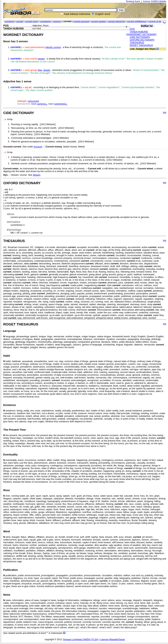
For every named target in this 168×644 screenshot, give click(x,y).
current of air (155, 21)
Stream (36, 175)
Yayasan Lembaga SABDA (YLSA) (80, 639)
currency (57, 21)
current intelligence (137, 21)
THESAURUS (137, 43)
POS (132, 29)
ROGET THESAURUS (141, 45)
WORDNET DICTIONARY (143, 34)
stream (41, 59)
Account (38, 147)
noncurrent (33, 101)
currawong (45, 21)
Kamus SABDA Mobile (155, 1)
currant (20, 21)
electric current (53, 47)
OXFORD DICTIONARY (142, 40)
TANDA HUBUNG (139, 32)
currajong (9, 21)
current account (81, 21)
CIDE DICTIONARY (140, 37)
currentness (61, 104)
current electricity (116, 21)
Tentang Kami (133, 1)
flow (40, 70)
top (128, 34)
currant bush (32, 21)
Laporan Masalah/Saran (113, 639)
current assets (98, 21)
